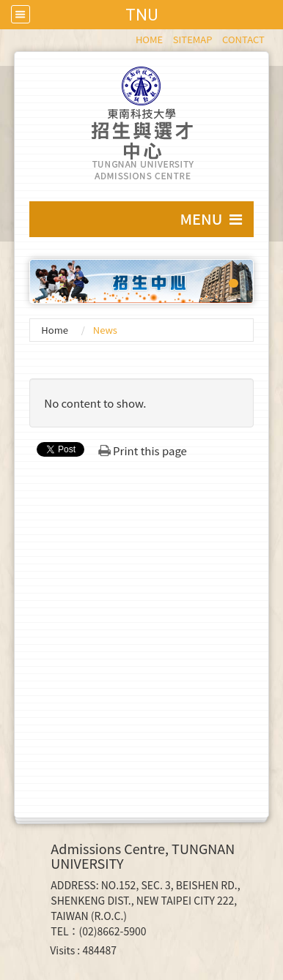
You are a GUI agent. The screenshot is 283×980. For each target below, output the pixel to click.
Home (55, 330)
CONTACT (243, 39)
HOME (149, 39)
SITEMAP (193, 39)
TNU (141, 15)
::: (129, 37)
